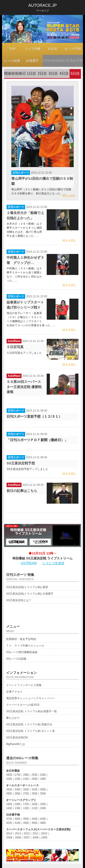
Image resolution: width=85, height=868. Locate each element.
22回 (18, 779)
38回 (43, 823)
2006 (35, 838)
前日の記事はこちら (22, 491)
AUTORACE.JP (43, 5)
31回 (34, 789)
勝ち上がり (13, 718)
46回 (18, 819)
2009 (9, 838)
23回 (9, 779)
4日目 (64, 73)
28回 (9, 775)
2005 (44, 838)
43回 (43, 819)
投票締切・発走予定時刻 (21, 639)
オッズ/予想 (73, 49)
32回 (26, 789)
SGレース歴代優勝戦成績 (22, 652)
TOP (12, 49)
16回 (34, 804)
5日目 (75, 73)
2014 (9, 833)
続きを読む (69, 196)
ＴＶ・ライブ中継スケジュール (25, 646)
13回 (18, 808)
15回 (43, 804)
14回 (9, 808)
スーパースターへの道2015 (23, 705)
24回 (43, 775)
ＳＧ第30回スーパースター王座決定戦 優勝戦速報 (24, 387)
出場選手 (32, 61)
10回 (43, 808)
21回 (26, 779)
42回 (9, 823)
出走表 (53, 49)
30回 (43, 789)
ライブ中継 (32, 49)
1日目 (31, 73)
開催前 (10, 73)
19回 (43, 779)
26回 (26, 775)
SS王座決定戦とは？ (19, 600)
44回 (34, 819)
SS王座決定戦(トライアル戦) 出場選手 (30, 594)
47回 (9, 819)
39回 (34, 823)
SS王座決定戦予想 (21, 463)
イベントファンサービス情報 (24, 685)
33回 (18, 789)
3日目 (53, 73)
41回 (18, 823)
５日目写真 (15, 347)
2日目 (42, 73)
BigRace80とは (16, 744)
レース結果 (12, 61)
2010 (44, 833)
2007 (27, 838)
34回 (9, 789)
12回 (26, 808)
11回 (34, 808)
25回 (34, 775)
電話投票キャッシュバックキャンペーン (31, 698)
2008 (18, 838)
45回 (26, 819)
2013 (18, 833)
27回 (18, 775)
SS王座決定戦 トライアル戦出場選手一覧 (31, 711)
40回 (26, 823)
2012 (27, 833)
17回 (26, 804)
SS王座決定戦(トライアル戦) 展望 (27, 587)
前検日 (20, 73)
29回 (9, 794)
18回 (18, 804)
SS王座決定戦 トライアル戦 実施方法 (29, 724)
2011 (35, 833)
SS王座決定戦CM (17, 738)
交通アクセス (14, 692)
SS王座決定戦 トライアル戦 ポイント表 (30, 731)
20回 (34, 779)
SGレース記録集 (16, 659)
